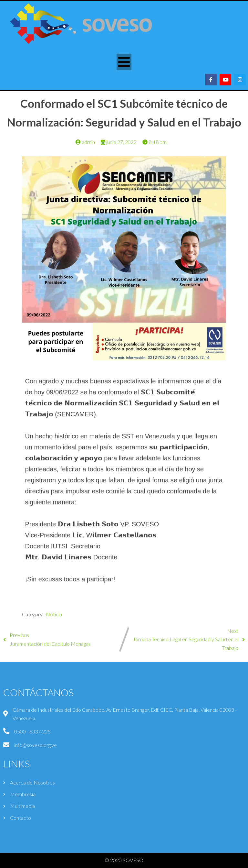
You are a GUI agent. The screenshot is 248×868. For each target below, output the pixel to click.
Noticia (54, 614)
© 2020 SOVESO (124, 860)
